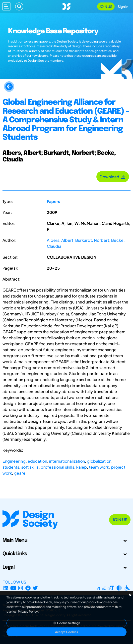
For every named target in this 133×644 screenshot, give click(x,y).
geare (20, 473)
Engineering (14, 461)
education (37, 461)
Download (113, 177)
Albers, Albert (60, 240)
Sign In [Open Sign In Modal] (123, 6)
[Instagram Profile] (21, 588)
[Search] (19, 6)
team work (99, 467)
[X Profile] (35, 588)
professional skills (57, 467)
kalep (82, 467)
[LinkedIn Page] (6, 588)
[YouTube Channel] (13, 588)
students (11, 467)
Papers (53, 201)
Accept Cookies (66, 632)
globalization (99, 461)
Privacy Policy (28, 612)
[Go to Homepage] (66, 6)
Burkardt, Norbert (92, 240)
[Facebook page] (28, 588)
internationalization (67, 461)
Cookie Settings (66, 623)
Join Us (106, 6)
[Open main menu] (6, 6)
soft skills (30, 467)
